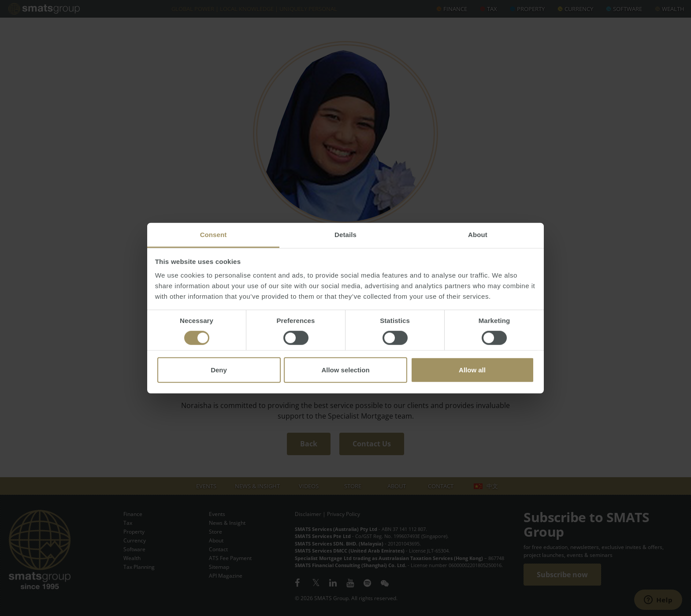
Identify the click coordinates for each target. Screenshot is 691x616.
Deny (219, 370)
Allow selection (345, 370)
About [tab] (478, 235)
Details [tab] (345, 235)
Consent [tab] (214, 235)
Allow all (472, 370)
